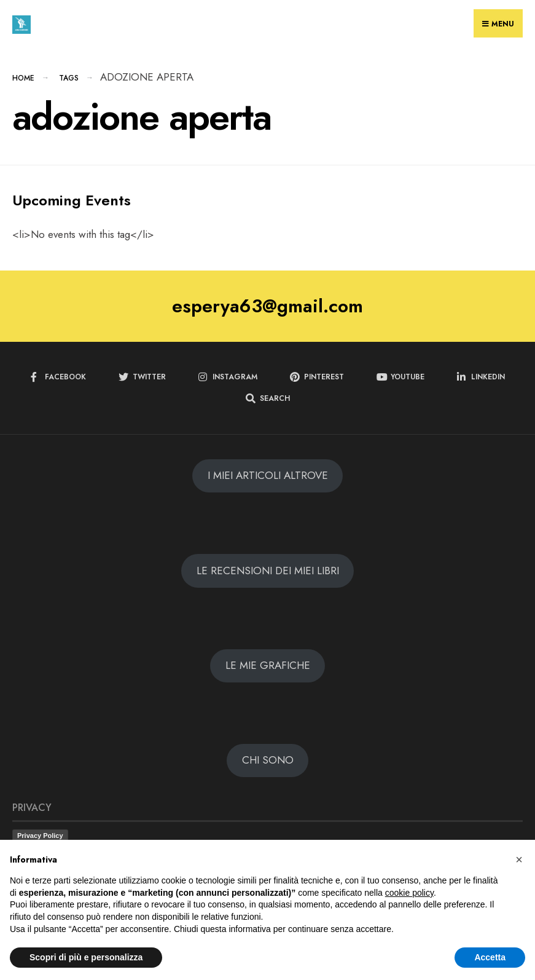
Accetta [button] (490, 957)
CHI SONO (268, 760)
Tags (69, 78)
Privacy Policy (40, 836)
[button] (519, 859)
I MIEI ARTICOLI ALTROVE (268, 475)
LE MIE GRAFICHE (268, 665)
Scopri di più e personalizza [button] (86, 957)
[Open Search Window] (268, 399)
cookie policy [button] (409, 893)
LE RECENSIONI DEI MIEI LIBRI (268, 571)
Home (23, 78)
